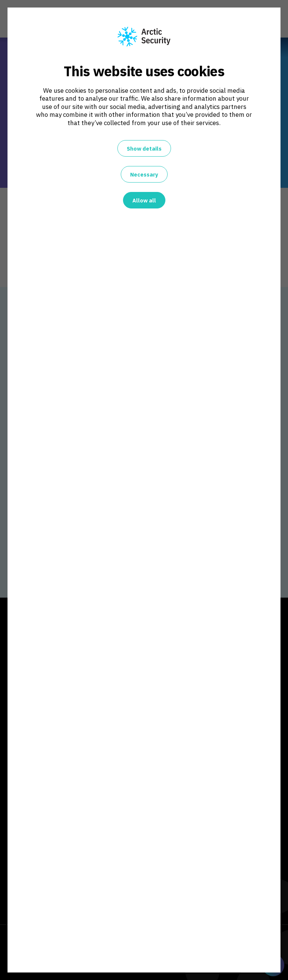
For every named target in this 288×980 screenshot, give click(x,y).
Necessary (144, 174)
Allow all (144, 200)
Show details (144, 149)
